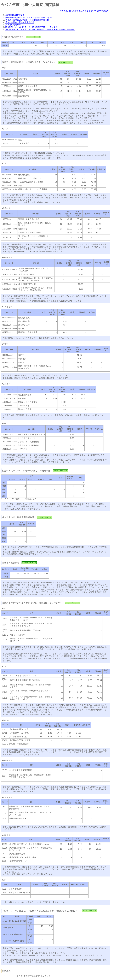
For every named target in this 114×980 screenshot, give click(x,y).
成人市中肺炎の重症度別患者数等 (20, 22)
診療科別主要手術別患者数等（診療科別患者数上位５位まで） (32, 27)
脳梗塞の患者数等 (13, 25)
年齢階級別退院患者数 (15, 15)
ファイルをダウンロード (33, 37)
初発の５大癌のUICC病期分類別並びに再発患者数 (27, 20)
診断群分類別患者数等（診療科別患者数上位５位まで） (30, 18)
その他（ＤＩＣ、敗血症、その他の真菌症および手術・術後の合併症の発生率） (40, 29)
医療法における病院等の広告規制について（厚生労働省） (85, 11)
